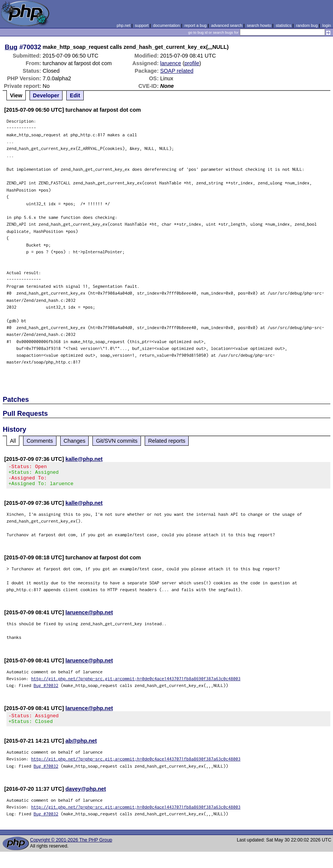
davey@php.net (86, 796)
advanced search (227, 25)
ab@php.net (81, 748)
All (13, 441)
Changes (75, 441)
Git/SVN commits (117, 441)
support (142, 25)
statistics (284, 25)
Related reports (167, 441)
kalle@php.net (84, 459)
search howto (259, 25)
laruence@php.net (89, 617)
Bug (11, 47)
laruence (171, 63)
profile (192, 63)
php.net (124, 25)
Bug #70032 (46, 690)
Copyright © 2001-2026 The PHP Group (71, 847)
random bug (307, 25)
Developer (46, 95)
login (327, 25)
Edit (75, 95)
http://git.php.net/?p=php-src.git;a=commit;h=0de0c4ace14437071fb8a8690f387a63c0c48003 (136, 683)
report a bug (195, 25)
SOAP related (177, 71)
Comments (40, 441)
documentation (166, 25)
